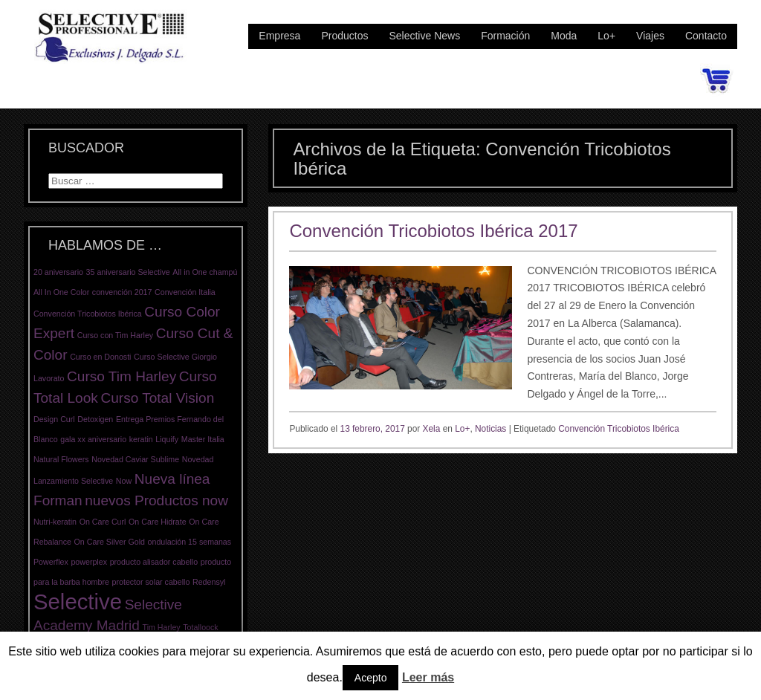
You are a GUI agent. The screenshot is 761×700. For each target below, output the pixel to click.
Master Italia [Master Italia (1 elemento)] (203, 439)
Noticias (490, 429)
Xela (432, 429)
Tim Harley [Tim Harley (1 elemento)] (162, 627)
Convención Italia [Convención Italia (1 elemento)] (185, 292)
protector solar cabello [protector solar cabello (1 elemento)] (151, 582)
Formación (505, 36)
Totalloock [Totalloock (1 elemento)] (200, 627)
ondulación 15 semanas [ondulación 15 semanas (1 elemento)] (190, 542)
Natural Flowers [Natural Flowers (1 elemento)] (61, 459)
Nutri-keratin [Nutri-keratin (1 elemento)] (55, 522)
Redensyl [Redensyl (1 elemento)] (209, 582)
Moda (564, 36)
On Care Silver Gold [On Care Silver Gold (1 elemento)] (110, 542)
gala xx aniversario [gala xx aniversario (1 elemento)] (93, 439)
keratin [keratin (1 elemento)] (141, 439)
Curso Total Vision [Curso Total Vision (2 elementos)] (157, 398)
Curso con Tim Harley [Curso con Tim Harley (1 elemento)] (115, 335)
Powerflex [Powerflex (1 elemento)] (51, 562)
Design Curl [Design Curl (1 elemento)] (54, 419)
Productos (344, 36)
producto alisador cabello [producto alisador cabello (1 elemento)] (154, 562)
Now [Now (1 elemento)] (124, 481)
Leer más (428, 677)
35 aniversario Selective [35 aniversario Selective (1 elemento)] (128, 272)
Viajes (650, 36)
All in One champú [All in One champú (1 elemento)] (205, 272)
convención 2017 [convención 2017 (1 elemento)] (122, 292)
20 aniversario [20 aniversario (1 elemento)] (58, 272)
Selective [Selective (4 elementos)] (78, 602)
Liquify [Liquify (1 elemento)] (167, 439)
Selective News (424, 36)
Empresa (279, 36)
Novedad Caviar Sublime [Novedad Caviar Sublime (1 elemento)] (135, 459)
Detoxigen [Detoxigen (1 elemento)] (95, 419)
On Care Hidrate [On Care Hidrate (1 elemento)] (158, 522)
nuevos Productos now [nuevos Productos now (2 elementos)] (156, 500)
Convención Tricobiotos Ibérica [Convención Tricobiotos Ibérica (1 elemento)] (88, 314)
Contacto (706, 36)
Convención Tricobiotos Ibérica (619, 429)
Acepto (371, 678)
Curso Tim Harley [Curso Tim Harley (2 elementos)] (122, 376)
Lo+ (606, 36)
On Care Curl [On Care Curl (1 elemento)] (103, 522)
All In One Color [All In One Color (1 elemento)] (61, 292)
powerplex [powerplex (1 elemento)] (89, 562)
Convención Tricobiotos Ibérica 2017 (433, 231)
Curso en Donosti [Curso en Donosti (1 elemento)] (100, 357)
